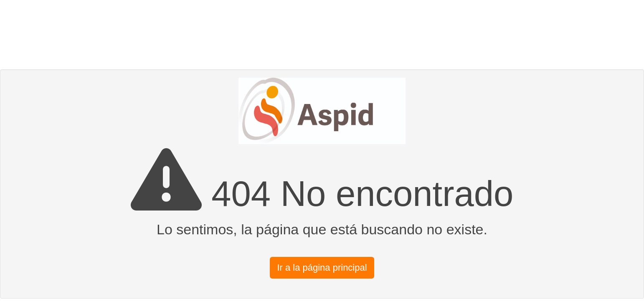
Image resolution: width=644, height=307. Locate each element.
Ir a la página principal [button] (322, 268)
